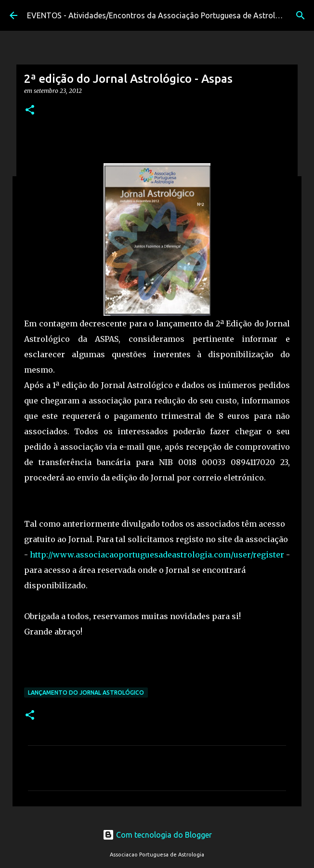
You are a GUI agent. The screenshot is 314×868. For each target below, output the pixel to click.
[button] (30, 110)
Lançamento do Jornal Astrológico (86, 693)
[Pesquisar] (301, 15)
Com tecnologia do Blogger (157, 835)
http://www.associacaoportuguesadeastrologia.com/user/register (157, 555)
